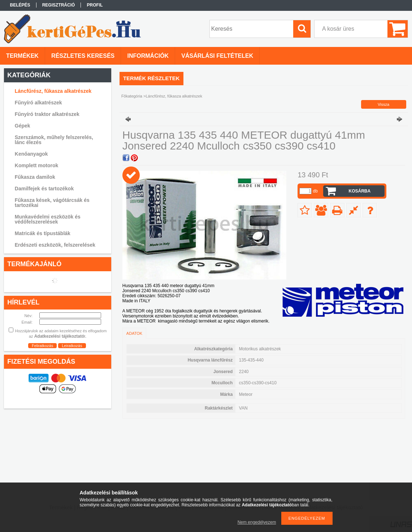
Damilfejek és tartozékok (44, 189)
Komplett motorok (37, 165)
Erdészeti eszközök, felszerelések (55, 245)
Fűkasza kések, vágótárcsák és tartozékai (52, 203)
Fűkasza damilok (35, 177)
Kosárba (360, 191)
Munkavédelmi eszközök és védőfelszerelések (48, 219)
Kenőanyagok (31, 154)
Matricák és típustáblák (43, 233)
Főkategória (132, 96)
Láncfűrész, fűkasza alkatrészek (53, 91)
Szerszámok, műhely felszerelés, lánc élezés (54, 140)
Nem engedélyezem (257, 522)
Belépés (20, 5)
